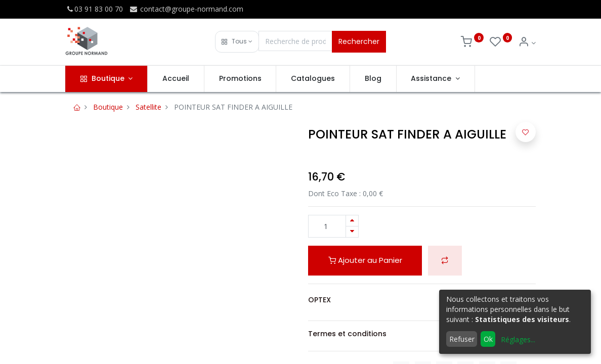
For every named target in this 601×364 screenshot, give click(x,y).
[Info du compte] (527, 43)
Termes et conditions (347, 334)
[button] (237, 42)
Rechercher (359, 41)
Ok (488, 339)
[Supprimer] (352, 232)
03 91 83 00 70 (94, 9)
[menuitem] (176, 79)
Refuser (462, 339)
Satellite (148, 107)
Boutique (108, 107)
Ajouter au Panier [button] (365, 260)
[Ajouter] (352, 221)
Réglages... (518, 339)
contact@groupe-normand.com (186, 9)
